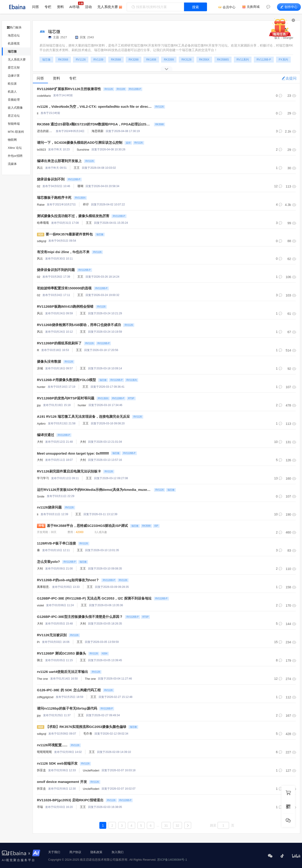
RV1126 (109, 89)
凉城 (40, 368)
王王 (77, 168)
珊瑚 (80, 186)
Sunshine (83, 150)
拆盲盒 (41, 770)
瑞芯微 (100, 234)
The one (42, 679)
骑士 (40, 660)
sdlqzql (42, 241)
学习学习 (43, 478)
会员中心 (229, 7)
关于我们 (54, 852)
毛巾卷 (88, 734)
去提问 (289, 78)
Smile (41, 496)
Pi (38, 642)
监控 (128, 143)
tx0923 (41, 150)
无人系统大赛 (108, 7)
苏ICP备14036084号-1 (172, 860)
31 (166, 826)
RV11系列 (80, 198)
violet (40, 605)
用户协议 (75, 852)
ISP (156, 526)
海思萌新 (98, 131)
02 (39, 186)
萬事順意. (43, 587)
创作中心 (289, 7)
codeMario (44, 96)
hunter (41, 387)
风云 (40, 168)
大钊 (40, 442)
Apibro (41, 424)
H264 (105, 654)
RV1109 (121, 89)
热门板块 (14, 27)
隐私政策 (96, 852)
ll (38, 113)
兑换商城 (253, 7)
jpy (39, 405)
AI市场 (74, 7)
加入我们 (117, 852)
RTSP (131, 398)
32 (178, 826)
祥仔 (86, 204)
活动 (88, 7)
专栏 (48, 7)
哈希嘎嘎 (43, 223)
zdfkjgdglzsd (45, 697)
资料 (60, 7)
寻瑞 (40, 807)
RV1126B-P (135, 89)
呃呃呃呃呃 (44, 752)
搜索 (196, 7)
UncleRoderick (93, 770)
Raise (41, 205)
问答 (36, 7)
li (38, 514)
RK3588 (159, 124)
